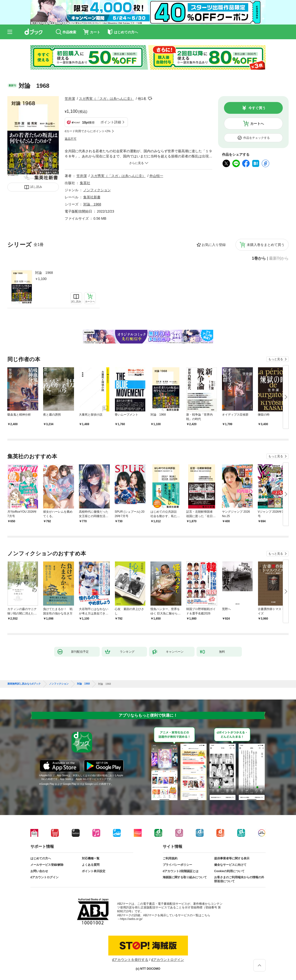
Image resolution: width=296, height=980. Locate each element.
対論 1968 (44, 273)
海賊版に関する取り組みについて (185, 877)
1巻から (259, 258)
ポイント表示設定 (94, 871)
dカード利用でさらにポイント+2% (88, 131)
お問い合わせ (39, 871)
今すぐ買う (257, 108)
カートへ (257, 124)
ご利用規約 (170, 858)
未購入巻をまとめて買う (266, 245)
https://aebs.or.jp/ (131, 919)
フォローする (150, 99)
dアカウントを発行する (130, 960)
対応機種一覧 (91, 858)
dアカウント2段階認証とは (181, 871)
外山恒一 (156, 176)
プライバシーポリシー (177, 865)
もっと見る (276, 359)
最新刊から (279, 258)
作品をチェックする (257, 138)
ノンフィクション (97, 190)
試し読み (36, 187)
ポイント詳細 (111, 122)
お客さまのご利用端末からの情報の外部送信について (239, 879)
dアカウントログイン (44, 877)
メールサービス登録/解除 (47, 865)
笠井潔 (70, 99)
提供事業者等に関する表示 (232, 858)
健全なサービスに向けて (230, 865)
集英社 (85, 183)
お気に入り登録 (214, 245)
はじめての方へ (41, 858)
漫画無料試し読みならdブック (24, 684)
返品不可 (71, 139)
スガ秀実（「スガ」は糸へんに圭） (106, 99)
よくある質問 (91, 865)
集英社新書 (92, 197)
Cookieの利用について (229, 871)
